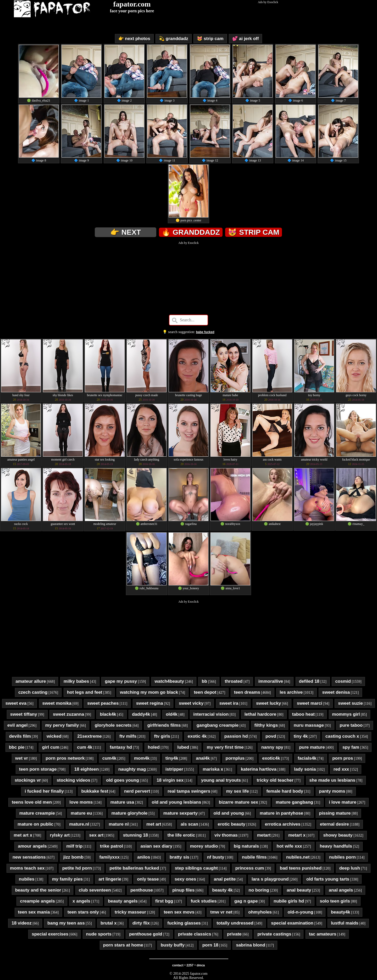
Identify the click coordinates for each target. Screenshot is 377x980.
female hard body (285, 791)
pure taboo (351, 725)
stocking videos (73, 780)
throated (234, 681)
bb (204, 681)
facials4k (307, 758)
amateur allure (31, 681)
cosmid (343, 681)
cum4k (109, 758)
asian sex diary (156, 846)
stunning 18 (135, 835)
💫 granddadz (174, 39)
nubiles (27, 879)
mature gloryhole (130, 813)
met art (154, 824)
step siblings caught (196, 868)
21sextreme (90, 736)
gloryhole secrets (113, 725)
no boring (259, 890)
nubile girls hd (289, 901)
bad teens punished (301, 868)
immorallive (271, 681)
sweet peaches (103, 703)
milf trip (74, 846)
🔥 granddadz (191, 232)
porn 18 (210, 945)
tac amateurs (323, 934)
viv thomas (226, 835)
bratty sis (180, 857)
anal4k (203, 758)
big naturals (246, 846)
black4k (108, 714)
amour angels (32, 846)
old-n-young (300, 912)
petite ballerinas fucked (134, 868)
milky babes (76, 681)
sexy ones (185, 879)
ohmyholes (260, 912)
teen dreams (247, 692)
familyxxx (109, 857)
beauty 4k (223, 890)
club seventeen (95, 890)
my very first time (225, 747)
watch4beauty (169, 681)
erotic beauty (232, 824)
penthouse (142, 890)
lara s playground (270, 879)
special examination (292, 923)
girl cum (51, 747)
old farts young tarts (328, 879)
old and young (229, 813)
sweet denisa (336, 692)
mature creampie (37, 813)
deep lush (350, 868)
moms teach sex (27, 868)
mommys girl (346, 714)
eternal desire (334, 824)
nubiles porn (342, 857)
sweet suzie (350, 703)
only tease (148, 879)
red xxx (341, 769)
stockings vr (28, 780)
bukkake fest (95, 791)
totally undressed (235, 923)
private (234, 934)
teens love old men (32, 802)
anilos (144, 857)
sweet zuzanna (68, 714)
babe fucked (205, 332)
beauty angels (123, 901)
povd (271, 736)
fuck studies (204, 901)
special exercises (50, 934)
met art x (23, 835)
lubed (183, 747)
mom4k (142, 758)
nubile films (254, 857)
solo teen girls (335, 901)
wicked (54, 736)
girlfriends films (164, 725)
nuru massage (309, 725)
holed (154, 747)
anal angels (341, 890)
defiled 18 (309, 681)
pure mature (312, 747)
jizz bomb (73, 857)
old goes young (123, 780)
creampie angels (37, 901)
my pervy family (62, 725)
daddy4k (141, 714)
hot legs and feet (85, 692)
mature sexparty (181, 813)
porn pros (343, 758)
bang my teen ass (66, 923)
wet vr (22, 758)
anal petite (225, 879)
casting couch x (342, 736)
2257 (190, 965)
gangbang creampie (218, 725)
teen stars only (83, 912)
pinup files (183, 890)
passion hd (236, 736)
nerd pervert (137, 791)
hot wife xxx (289, 846)
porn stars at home (123, 945)
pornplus (235, 758)
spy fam (351, 747)
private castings (274, 934)
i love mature (343, 802)
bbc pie (17, 747)
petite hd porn (77, 868)
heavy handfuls (336, 846)
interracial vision (211, 714)
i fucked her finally (44, 791)
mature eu (81, 813)
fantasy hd (121, 747)
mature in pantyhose (281, 813)
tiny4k (172, 758)
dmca (201, 965)
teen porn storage (38, 769)
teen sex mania (34, 912)
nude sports (99, 934)
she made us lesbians (332, 780)
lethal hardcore (260, 714)
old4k (171, 714)
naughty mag (132, 769)
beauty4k (341, 912)
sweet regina (150, 703)
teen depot (205, 692)
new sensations (29, 857)
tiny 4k (301, 736)
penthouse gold (146, 934)
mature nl (119, 824)
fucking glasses (184, 923)
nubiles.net (298, 857)
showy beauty (338, 835)
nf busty (216, 857)
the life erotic (181, 835)
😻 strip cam (210, 39)
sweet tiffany (24, 714)
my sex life (238, 791)
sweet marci (310, 703)
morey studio (204, 846)
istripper (174, 769)
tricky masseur (130, 912)
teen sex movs (179, 912)
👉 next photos (134, 39)
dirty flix (141, 923)
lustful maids (345, 923)
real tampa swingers (189, 791)
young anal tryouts (221, 780)
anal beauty (299, 890)
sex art (96, 835)
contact (178, 965)
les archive (291, 692)
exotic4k (271, 758)
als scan (189, 824)
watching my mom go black (149, 692)
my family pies (67, 879)
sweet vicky (191, 703)
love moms (81, 802)
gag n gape (246, 901)
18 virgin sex (170, 780)
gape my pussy (121, 681)
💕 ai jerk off (245, 39)
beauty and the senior (38, 890)
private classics (195, 934)
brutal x (109, 923)
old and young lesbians (177, 802)
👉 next (126, 232)
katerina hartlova (259, 769)
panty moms (332, 791)
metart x (297, 835)
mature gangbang (294, 802)
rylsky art (60, 835)
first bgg (164, 901)
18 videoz (22, 923)
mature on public (35, 824)
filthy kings (266, 725)
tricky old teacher (275, 780)
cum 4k (85, 747)
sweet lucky (268, 703)
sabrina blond (250, 945)
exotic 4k (197, 736)
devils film (20, 736)
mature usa (122, 802)
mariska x (213, 769)
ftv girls (162, 736)
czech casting (33, 692)
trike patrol (112, 846)
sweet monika (57, 703)
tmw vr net (221, 912)
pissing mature (335, 813)
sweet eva (16, 703)
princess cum (250, 868)
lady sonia (305, 769)
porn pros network (65, 758)
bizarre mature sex (239, 802)
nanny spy (272, 747)
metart (264, 835)
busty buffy (173, 945)
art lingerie (110, 879)
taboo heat (303, 714)
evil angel (17, 725)
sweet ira (229, 703)
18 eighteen (87, 769)
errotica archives (283, 824)
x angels (81, 901)
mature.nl (79, 824)
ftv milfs (128, 736)
